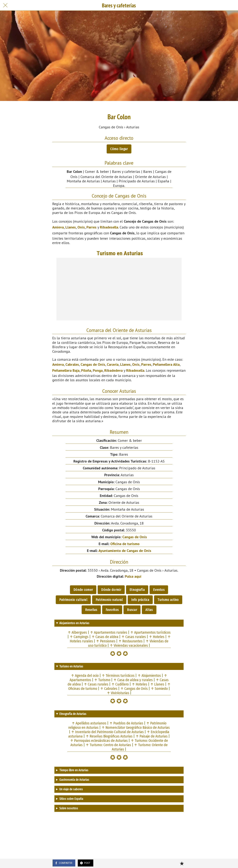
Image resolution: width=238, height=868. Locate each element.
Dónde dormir (111, 590)
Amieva (58, 227)
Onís (81, 227)
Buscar (132, 610)
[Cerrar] (5, 5)
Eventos (159, 590)
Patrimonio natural (109, 600)
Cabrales (72, 364)
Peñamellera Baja (66, 370)
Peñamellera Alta (166, 364)
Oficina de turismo (125, 544)
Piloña (86, 370)
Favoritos (112, 610)
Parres (91, 227)
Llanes (71, 227)
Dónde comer (83, 590)
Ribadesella (109, 227)
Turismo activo (168, 600)
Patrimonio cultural (73, 600)
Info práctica (140, 600)
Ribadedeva (113, 370)
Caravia (113, 364)
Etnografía (137, 590)
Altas (149, 610)
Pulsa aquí (133, 576)
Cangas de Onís (93, 364)
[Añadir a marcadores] (182, 863)
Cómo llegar (119, 149)
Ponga (98, 370)
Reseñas (91, 610)
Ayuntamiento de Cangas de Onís (125, 551)
